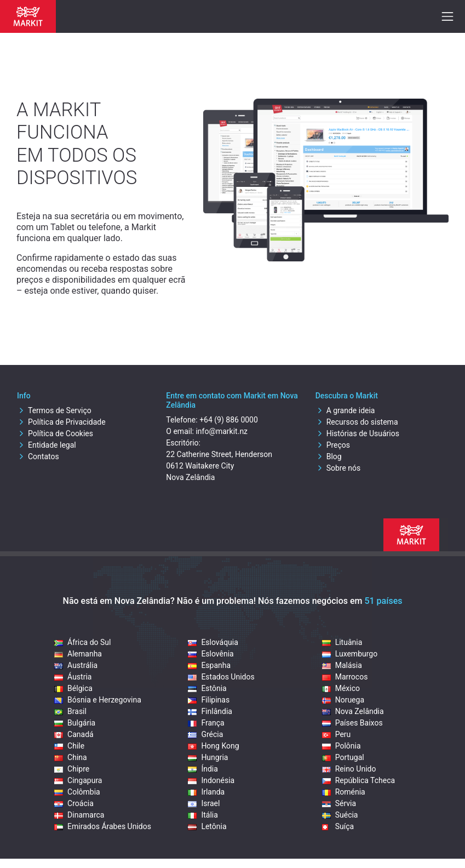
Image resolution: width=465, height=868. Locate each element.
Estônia (207, 688)
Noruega (343, 700)
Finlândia (210, 711)
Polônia (341, 746)
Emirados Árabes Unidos (103, 826)
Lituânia (342, 642)
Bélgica (73, 688)
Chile (69, 746)
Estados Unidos (221, 677)
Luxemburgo (350, 654)
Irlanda (206, 792)
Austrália (76, 665)
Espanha (209, 665)
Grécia (205, 734)
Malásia (342, 665)
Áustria (73, 677)
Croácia (74, 803)
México (341, 688)
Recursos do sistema (357, 422)
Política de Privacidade (61, 422)
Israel (204, 803)
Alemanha (78, 654)
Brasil (70, 711)
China (71, 757)
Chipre (72, 769)
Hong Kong (213, 746)
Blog (329, 456)
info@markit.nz (222, 431)
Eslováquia (213, 642)
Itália (203, 815)
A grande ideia (345, 410)
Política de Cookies (55, 433)
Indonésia (211, 780)
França (206, 723)
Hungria (208, 757)
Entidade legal (47, 445)
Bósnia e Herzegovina (98, 700)
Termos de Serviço (54, 410)
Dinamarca (79, 815)
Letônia (207, 826)
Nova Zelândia (353, 711)
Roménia (344, 792)
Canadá (74, 734)
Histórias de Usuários (357, 433)
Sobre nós (338, 468)
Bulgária (75, 723)
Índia (203, 769)
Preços (333, 445)
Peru (337, 734)
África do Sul (82, 642)
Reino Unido (349, 769)
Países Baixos (352, 723)
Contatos (38, 456)
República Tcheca (359, 780)
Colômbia (77, 792)
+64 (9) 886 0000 (229, 420)
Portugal (343, 757)
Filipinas (209, 700)
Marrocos (345, 677)
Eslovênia (211, 654)
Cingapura (78, 780)
